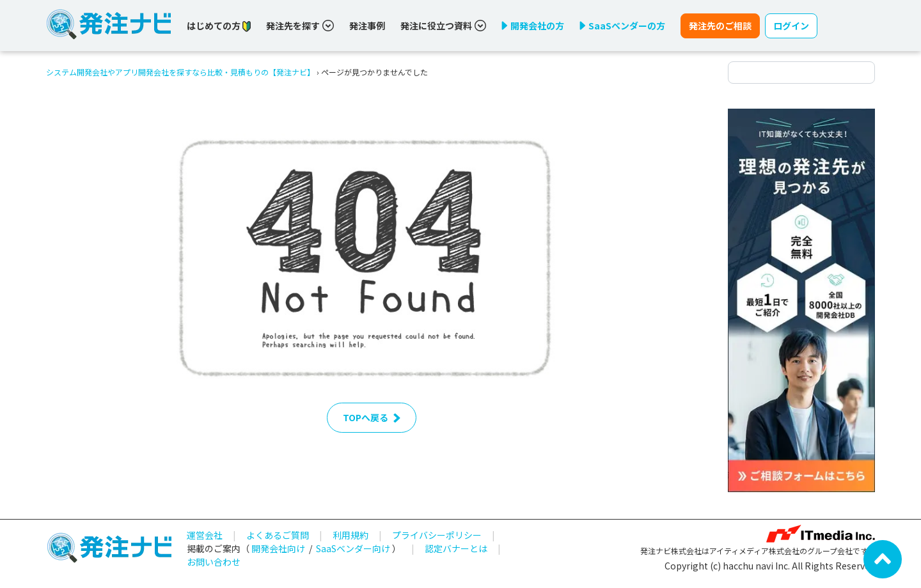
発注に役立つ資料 (443, 26)
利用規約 (350, 535)
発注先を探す (300, 26)
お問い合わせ (214, 562)
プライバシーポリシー (437, 535)
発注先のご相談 (720, 26)
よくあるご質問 (278, 535)
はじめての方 (219, 26)
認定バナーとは (456, 548)
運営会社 (205, 535)
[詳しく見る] (801, 299)
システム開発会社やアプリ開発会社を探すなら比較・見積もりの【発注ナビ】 (180, 72)
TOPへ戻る (372, 417)
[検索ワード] (801, 73)
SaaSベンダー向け (353, 548)
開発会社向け (278, 548)
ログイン (791, 26)
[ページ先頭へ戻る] (883, 558)
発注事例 (367, 26)
